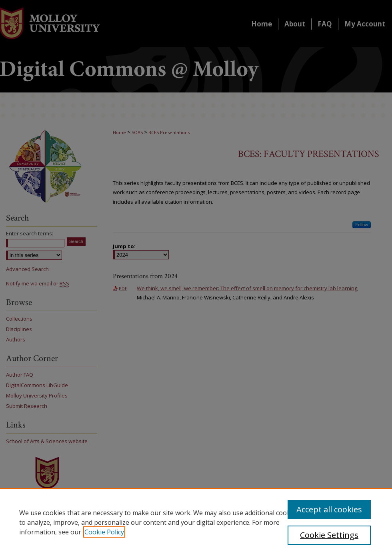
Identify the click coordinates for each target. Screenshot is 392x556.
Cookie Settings (329, 535)
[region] (196, 522)
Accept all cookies (329, 509)
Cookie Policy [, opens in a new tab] (104, 532)
